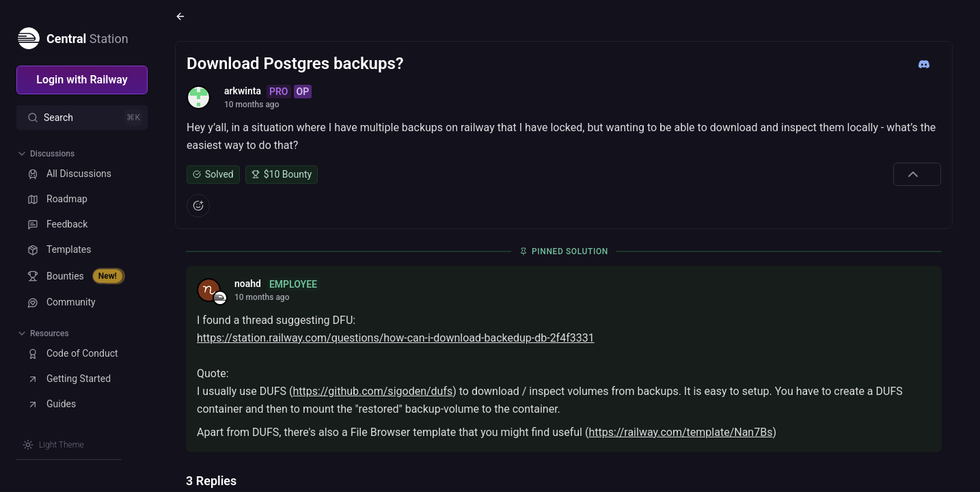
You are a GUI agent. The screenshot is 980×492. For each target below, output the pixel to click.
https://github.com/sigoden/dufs (372, 391)
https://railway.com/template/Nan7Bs (680, 432)
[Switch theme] (53, 445)
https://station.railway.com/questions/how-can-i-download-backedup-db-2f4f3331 (396, 338)
